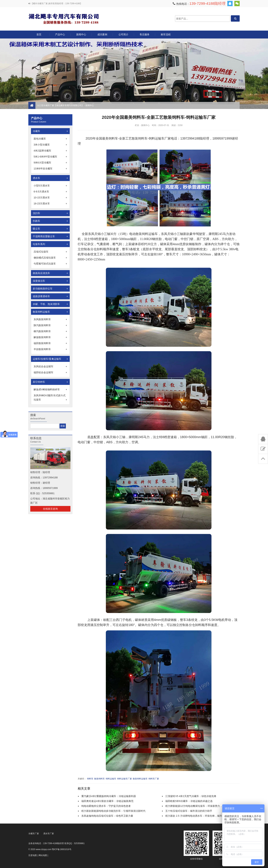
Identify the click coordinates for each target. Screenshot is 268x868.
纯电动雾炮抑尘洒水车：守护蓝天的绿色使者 (106, 806)
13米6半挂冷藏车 (50, 169)
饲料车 (90, 779)
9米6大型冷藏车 (50, 163)
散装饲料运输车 (50, 312)
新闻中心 (81, 34)
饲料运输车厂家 (124, 779)
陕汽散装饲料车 (50, 325)
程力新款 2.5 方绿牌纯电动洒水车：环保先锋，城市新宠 (196, 816)
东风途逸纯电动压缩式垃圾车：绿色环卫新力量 (107, 816)
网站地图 (43, 855)
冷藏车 (50, 131)
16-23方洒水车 (50, 204)
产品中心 (60, 36)
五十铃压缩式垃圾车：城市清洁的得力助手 (189, 811)
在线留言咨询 (50, 509)
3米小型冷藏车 (50, 145)
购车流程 (166, 34)
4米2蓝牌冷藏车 (50, 151)
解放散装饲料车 (50, 337)
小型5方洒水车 (50, 186)
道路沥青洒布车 (50, 296)
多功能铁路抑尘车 (50, 289)
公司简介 (123, 34)
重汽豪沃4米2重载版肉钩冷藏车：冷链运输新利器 (109, 796)
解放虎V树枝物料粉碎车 (50, 389)
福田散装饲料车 (50, 343)
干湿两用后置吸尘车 (50, 236)
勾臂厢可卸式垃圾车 (50, 264)
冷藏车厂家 (34, 834)
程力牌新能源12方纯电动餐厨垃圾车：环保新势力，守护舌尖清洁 (201, 806)
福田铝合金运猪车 (50, 372)
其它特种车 (50, 382)
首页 (39, 34)
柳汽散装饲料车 (50, 331)
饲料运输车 (111, 779)
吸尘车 (50, 229)
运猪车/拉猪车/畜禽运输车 (50, 359)
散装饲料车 (99, 779)
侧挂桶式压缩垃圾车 (50, 258)
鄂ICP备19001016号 (62, 849)
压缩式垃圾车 (50, 252)
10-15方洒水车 (50, 198)
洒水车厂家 (49, 834)
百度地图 (33, 855)
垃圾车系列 (50, 244)
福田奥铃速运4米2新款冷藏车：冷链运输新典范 (107, 801)
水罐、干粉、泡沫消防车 (50, 304)
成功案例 (102, 34)
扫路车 (50, 221)
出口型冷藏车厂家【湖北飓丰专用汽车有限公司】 (64, 19)
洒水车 (50, 178)
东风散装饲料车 (50, 319)
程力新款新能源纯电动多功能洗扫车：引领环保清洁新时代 (113, 811)
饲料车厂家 (154, 779)
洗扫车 (50, 213)
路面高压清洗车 (50, 273)
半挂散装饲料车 (50, 349)
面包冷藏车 (50, 139)
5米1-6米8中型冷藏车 (50, 157)
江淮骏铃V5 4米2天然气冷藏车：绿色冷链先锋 (191, 796)
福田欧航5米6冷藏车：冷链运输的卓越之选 (189, 801)
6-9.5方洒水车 (50, 192)
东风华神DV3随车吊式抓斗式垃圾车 (50, 398)
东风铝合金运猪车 (50, 366)
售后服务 (145, 34)
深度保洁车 (50, 281)
